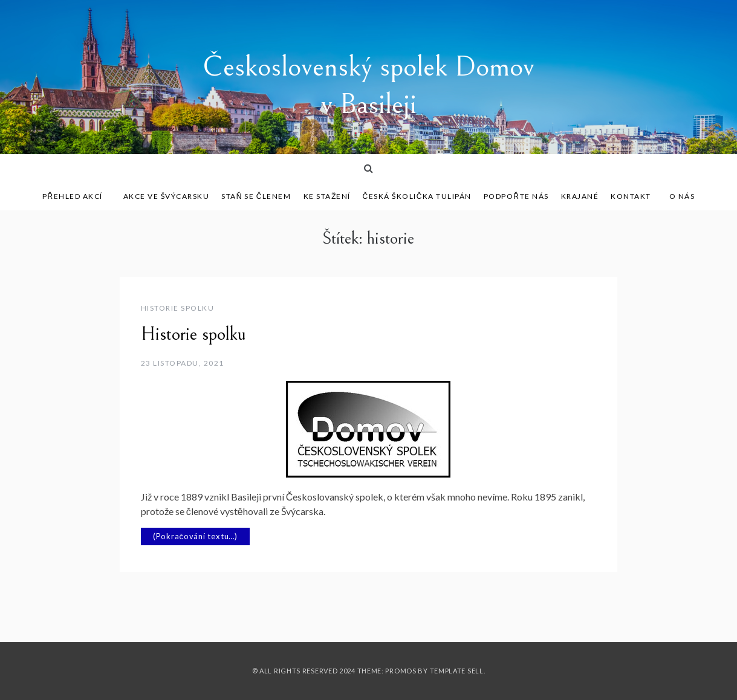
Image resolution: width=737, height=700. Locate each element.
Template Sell (457, 671)
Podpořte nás (516, 196)
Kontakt (631, 196)
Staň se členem (256, 196)
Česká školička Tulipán (417, 196)
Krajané (580, 196)
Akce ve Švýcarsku (167, 196)
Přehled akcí (77, 196)
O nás (682, 196)
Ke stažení (327, 196)
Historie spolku (178, 308)
